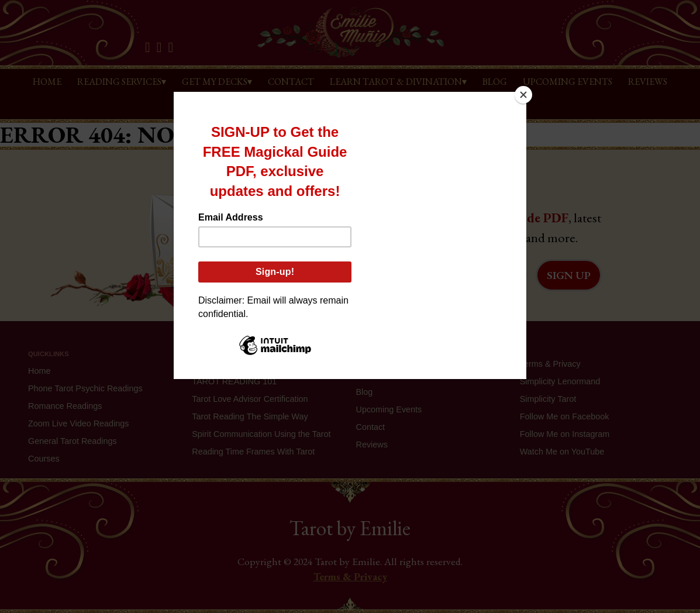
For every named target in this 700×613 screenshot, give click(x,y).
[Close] (523, 95)
